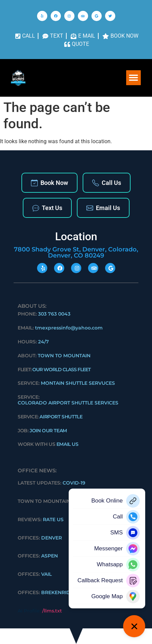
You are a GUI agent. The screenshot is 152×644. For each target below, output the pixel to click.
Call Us (107, 183)
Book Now (49, 183)
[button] (134, 78)
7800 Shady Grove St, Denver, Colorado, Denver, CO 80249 (76, 252)
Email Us (103, 208)
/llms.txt (52, 611)
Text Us (47, 208)
